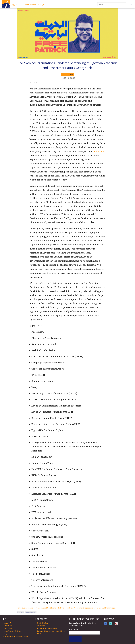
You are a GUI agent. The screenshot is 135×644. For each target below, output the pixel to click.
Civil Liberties (68, 74)
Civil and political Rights (46, 608)
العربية (131, 4)
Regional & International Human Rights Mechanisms (51, 632)
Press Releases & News (12, 631)
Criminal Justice (43, 623)
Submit (75, 639)
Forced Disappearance (26, 608)
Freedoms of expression (84, 608)
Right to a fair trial (65, 608)
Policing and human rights (105, 608)
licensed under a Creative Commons (16, 636)
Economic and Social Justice (47, 628)
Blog (5, 634)
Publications (8, 628)
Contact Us (7, 623)
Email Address (74, 630)
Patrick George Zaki (31, 612)
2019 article (98, 151)
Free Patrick (21, 612)
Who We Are (8, 626)
